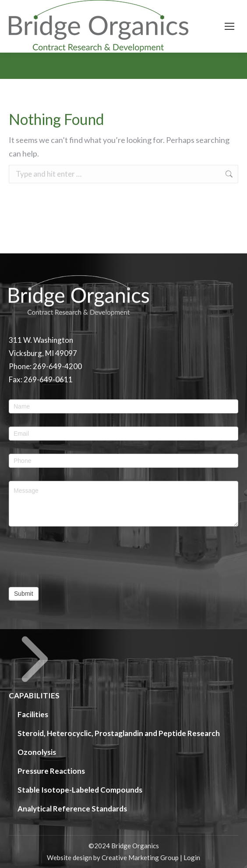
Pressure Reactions (51, 771)
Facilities (33, 714)
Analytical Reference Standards (72, 809)
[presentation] (75, 557)
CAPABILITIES (35, 667)
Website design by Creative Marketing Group (113, 857)
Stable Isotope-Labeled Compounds (80, 790)
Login (192, 857)
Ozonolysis (37, 752)
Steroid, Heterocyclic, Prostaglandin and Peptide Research (119, 733)
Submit (24, 594)
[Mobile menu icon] (229, 26)
